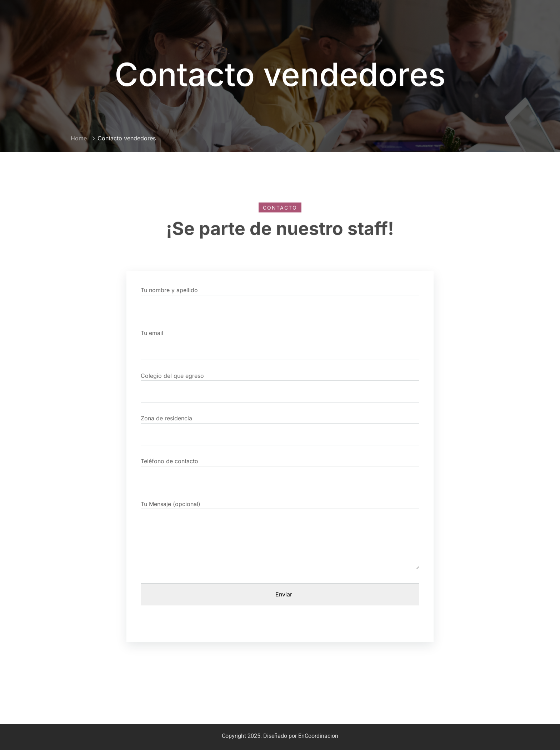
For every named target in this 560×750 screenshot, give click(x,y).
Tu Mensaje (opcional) (280, 538)
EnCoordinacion (318, 736)
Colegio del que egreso (280, 384)
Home (79, 138)
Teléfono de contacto (280, 469)
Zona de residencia (280, 426)
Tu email (280, 341)
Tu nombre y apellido (280, 298)
